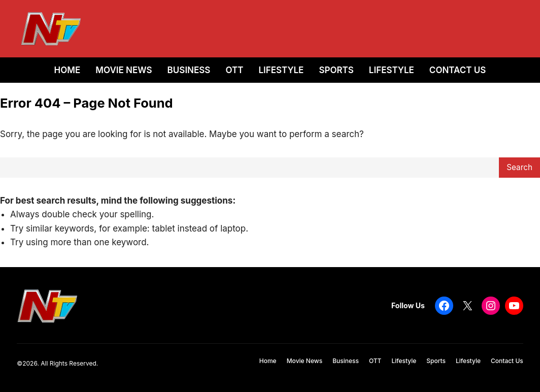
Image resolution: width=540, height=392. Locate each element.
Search (519, 167)
